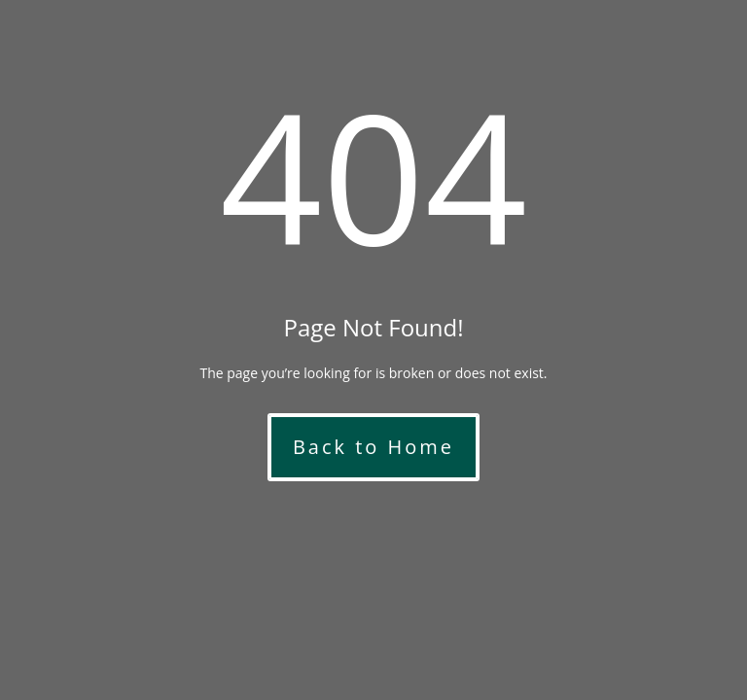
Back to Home (373, 447)
